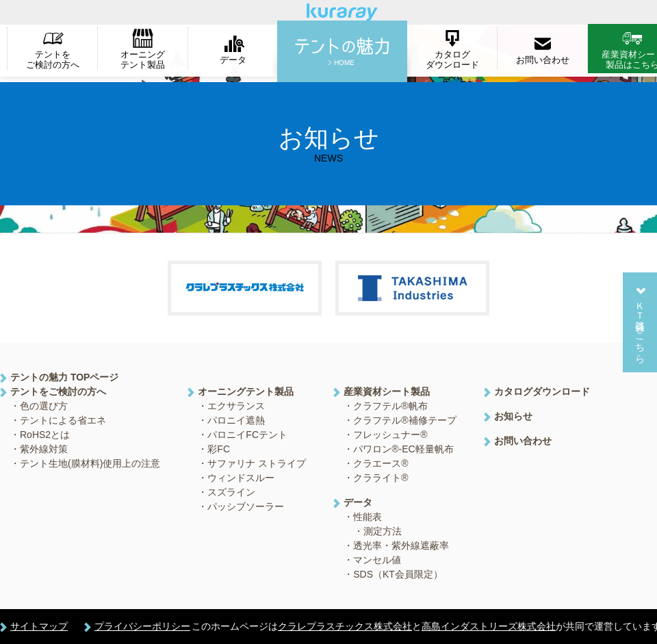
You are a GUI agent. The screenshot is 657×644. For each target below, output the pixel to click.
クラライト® (381, 478)
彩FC (219, 449)
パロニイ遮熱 (236, 420)
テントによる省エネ (63, 420)
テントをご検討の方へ (53, 60)
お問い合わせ (543, 60)
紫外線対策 (44, 449)
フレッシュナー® (390, 435)
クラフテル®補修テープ (404, 420)
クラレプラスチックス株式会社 (345, 626)
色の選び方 (44, 406)
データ (233, 60)
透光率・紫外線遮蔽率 (401, 545)
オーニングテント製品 (143, 60)
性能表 (368, 517)
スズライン (231, 492)
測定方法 (383, 531)
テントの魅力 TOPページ (64, 377)
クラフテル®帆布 (390, 406)
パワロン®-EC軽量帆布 (403, 449)
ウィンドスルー (241, 478)
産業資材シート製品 (387, 391)
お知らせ (513, 416)
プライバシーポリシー (142, 626)
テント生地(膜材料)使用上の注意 (90, 463)
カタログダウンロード (452, 60)
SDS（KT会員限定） (398, 574)
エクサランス (236, 406)
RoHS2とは (45, 435)
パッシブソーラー (246, 506)
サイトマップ (39, 626)
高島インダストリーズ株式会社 (489, 626)
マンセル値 (377, 560)
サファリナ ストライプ (257, 463)
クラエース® (381, 463)
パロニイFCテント (247, 435)
